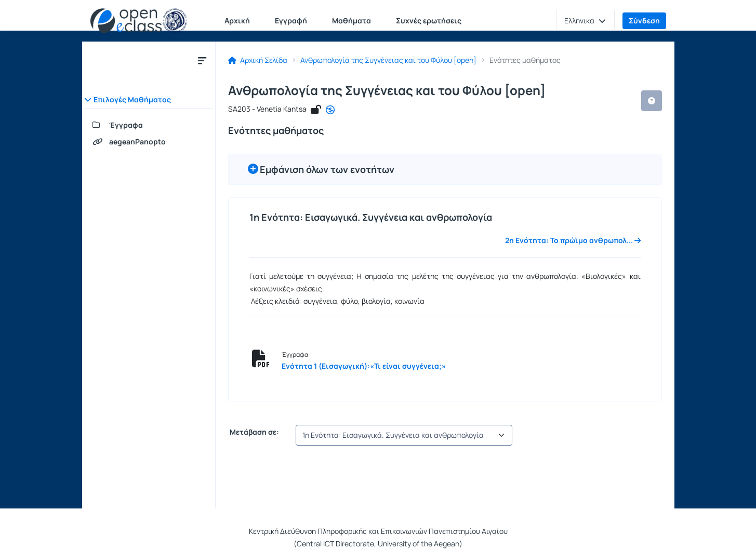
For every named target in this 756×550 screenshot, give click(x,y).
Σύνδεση (644, 21)
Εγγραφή (291, 21)
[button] (585, 21)
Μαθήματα (352, 21)
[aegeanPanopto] (149, 142)
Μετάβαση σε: (254, 432)
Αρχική (237, 21)
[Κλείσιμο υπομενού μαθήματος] (202, 60)
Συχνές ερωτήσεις (429, 21)
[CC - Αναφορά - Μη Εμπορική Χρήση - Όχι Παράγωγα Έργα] (330, 110)
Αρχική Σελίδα (258, 60)
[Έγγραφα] (149, 125)
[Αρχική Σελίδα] (139, 21)
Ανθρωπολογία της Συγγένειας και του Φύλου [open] (388, 60)
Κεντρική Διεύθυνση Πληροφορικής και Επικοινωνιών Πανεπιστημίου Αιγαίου (378, 531)
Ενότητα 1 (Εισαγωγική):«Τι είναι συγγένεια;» (364, 366)
